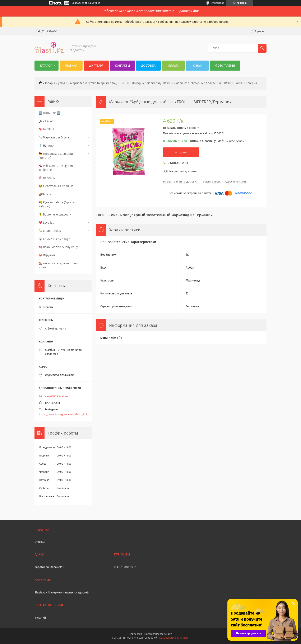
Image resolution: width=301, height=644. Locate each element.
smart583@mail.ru (57, 396)
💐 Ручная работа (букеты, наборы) (57, 204)
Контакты (122, 66)
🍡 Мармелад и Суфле (54, 138)
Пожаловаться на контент (174, 638)
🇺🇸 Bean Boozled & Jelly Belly (58, 247)
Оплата (173, 66)
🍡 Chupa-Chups (50, 231)
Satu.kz (168, 634)
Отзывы (40, 542)
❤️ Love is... (47, 223)
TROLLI (125, 83)
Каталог (46, 66)
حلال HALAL (46, 121)
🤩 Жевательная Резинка (56, 186)
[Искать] (262, 48)
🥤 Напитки (47, 146)
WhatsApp (96, 66)
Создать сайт (79, 3)
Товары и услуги (56, 83)
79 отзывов (218, 3)
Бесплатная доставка (183, 171)
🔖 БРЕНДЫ (46, 129)
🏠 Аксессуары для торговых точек (59, 265)
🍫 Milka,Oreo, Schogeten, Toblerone (56, 168)
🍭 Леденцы (47, 178)
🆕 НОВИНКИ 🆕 (50, 113)
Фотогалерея (225, 66)
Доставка (148, 66)
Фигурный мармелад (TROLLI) (152, 83)
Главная (71, 66)
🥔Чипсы (45, 194)
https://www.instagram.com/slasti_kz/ (63, 414)
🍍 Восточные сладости (55, 215)
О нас (198, 66)
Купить (183, 152)
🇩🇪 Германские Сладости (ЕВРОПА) (56, 156)
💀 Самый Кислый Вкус (54, 239)
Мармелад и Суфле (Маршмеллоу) (94, 83)
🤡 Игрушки (47, 255)
